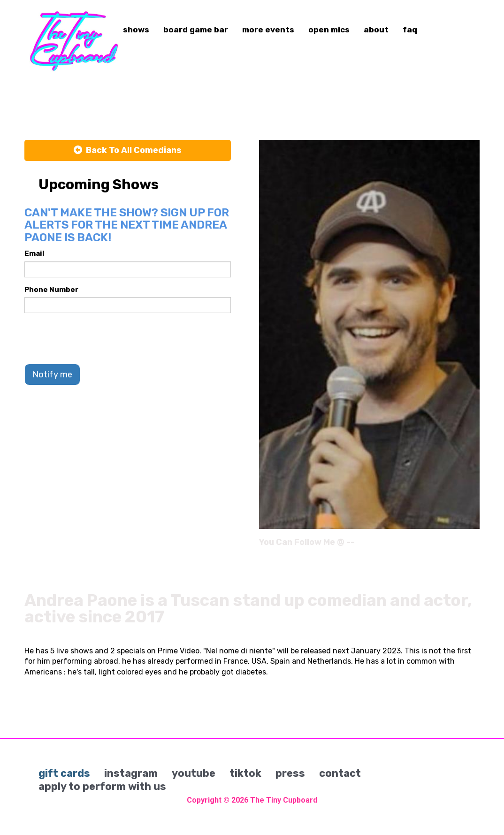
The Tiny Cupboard (284, 800)
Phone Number (51, 290)
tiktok (245, 773)
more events (268, 30)
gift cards (64, 773)
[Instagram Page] (474, 545)
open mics (329, 30)
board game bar (196, 30)
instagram (131, 773)
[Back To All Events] (128, 151)
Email (34, 253)
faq (410, 30)
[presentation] (96, 338)
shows (136, 30)
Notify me (52, 375)
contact (340, 773)
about (376, 30)
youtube (194, 773)
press (290, 773)
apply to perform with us (102, 786)
